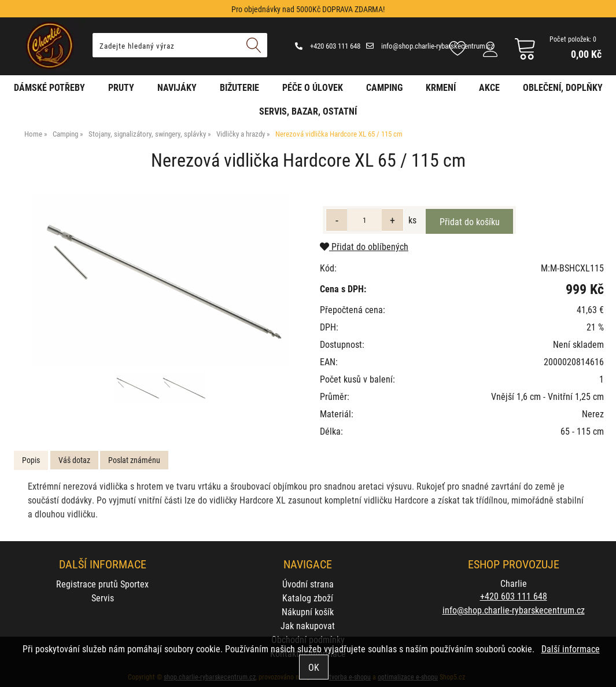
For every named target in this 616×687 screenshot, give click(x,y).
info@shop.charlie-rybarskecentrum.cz (430, 46)
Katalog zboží (308, 598)
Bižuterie (239, 87)
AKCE (489, 87)
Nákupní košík (308, 611)
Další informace (571, 649)
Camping (384, 87)
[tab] (31, 460)
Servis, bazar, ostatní (308, 111)
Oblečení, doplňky (563, 87)
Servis (103, 598)
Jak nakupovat (308, 625)
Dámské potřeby (49, 87)
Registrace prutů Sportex (102, 584)
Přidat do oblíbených (364, 246)
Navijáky (177, 87)
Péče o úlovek (313, 87)
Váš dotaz (74, 460)
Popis (31, 460)
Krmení (441, 87)
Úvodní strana (308, 584)
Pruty (121, 87)
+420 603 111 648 (328, 46)
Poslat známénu (134, 460)
